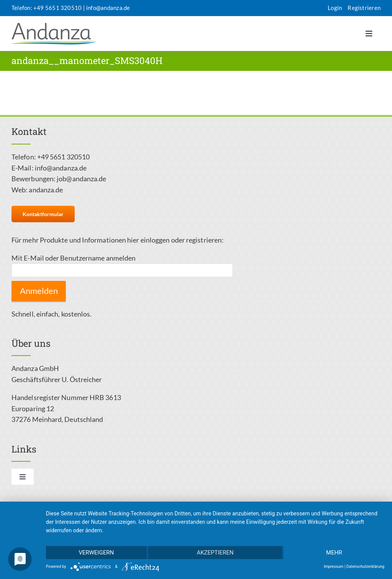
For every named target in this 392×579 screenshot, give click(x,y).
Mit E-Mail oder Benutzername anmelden (73, 258)
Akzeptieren (215, 553)
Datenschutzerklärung (365, 567)
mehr (334, 553)
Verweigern (96, 553)
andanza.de (46, 190)
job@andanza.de (81, 179)
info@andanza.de (108, 8)
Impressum (334, 567)
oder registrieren (197, 240)
